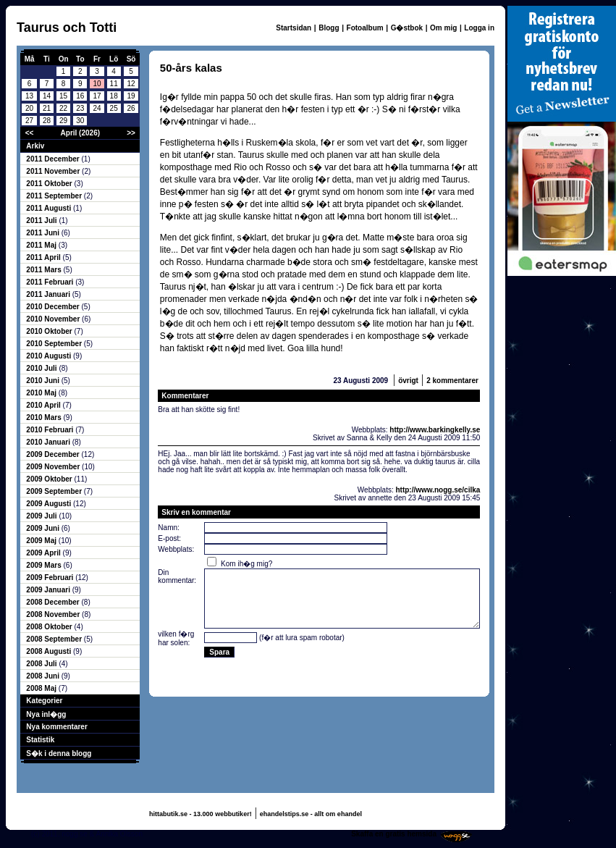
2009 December (54, 454)
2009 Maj (42, 541)
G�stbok (407, 28)
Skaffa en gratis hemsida (394, 834)
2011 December (54, 159)
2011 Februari (51, 282)
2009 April (44, 553)
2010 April (44, 405)
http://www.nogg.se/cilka (438, 490)
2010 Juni (43, 381)
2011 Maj (42, 245)
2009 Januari (49, 590)
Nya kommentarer (56, 727)
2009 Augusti (50, 504)
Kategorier (44, 701)
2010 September (55, 344)
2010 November (54, 319)
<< (30, 133)
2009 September (55, 491)
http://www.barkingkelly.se (435, 430)
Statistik (40, 740)
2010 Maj (42, 393)
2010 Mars (45, 417)
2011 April (44, 257)
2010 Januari (49, 442)
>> (131, 133)
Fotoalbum (365, 28)
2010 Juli (42, 368)
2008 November (54, 614)
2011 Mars (45, 270)
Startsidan (294, 28)
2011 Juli (42, 221)
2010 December (54, 307)
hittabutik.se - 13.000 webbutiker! (201, 814)
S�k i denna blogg (59, 753)
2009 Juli (42, 516)
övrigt (408, 381)
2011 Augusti (50, 208)
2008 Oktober (50, 627)
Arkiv (35, 146)
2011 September (55, 196)
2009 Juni (43, 528)
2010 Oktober (50, 331)
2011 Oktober (50, 184)
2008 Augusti (50, 651)
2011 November (54, 171)
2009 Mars (45, 565)
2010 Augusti (50, 356)
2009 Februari (51, 578)
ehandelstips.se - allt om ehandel (311, 814)
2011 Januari (49, 294)
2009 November (54, 467)
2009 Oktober (50, 479)
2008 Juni (43, 676)
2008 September (55, 639)
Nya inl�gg (46, 714)
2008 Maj (42, 688)
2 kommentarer (452, 381)
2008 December (54, 602)
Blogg (329, 28)
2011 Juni (43, 233)
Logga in (479, 28)
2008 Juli (42, 664)
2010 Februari (51, 430)
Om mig (443, 28)
